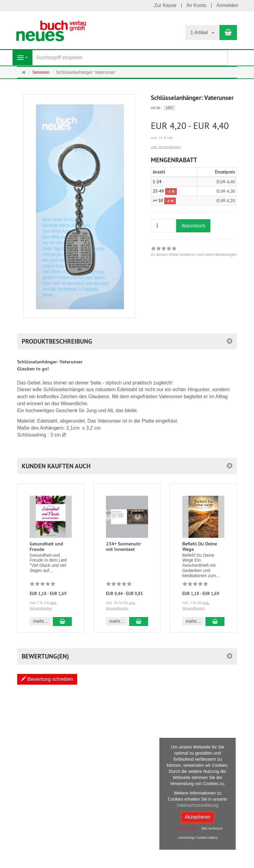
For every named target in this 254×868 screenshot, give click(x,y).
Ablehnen (187, 828)
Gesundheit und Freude (46, 547)
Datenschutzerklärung (198, 805)
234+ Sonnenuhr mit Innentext (123, 547)
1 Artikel (202, 32)
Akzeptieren (198, 817)
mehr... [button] (40, 621)
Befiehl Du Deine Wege (200, 547)
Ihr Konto (196, 5)
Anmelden (227, 5)
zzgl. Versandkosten (166, 147)
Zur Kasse (165, 5)
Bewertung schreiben (47, 679)
